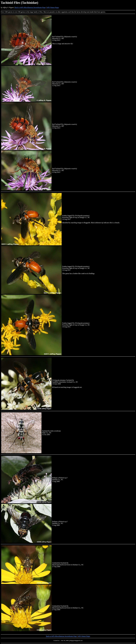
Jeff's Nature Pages (53, 8)
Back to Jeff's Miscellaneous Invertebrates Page (30, 8)
